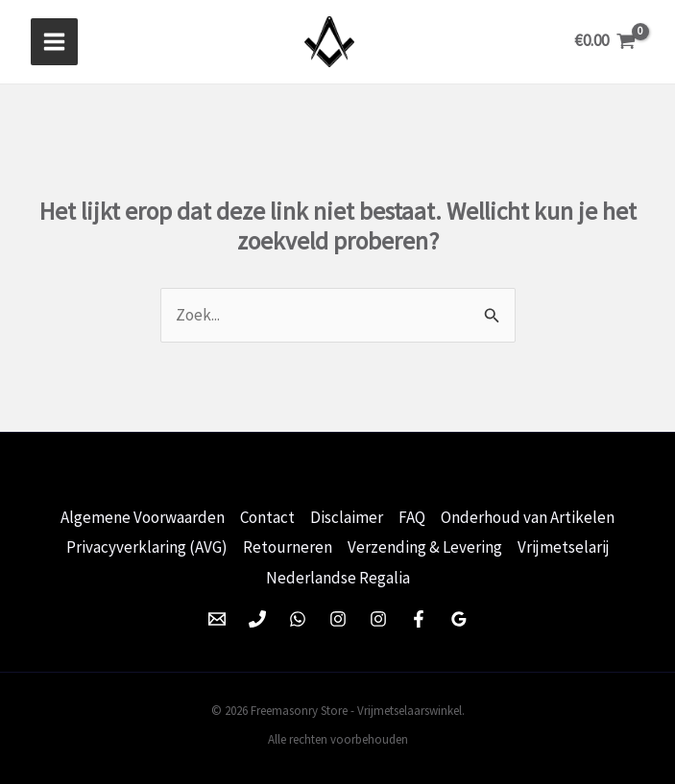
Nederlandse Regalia (338, 574)
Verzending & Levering (425, 544)
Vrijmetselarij (564, 544)
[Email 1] (217, 614)
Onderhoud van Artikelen (528, 514)
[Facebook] (419, 614)
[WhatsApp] (298, 614)
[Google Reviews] (459, 614)
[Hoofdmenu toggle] (54, 41)
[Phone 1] (257, 614)
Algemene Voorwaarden (143, 514)
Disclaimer (347, 514)
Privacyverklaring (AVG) (147, 544)
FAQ (412, 514)
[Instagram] (338, 614)
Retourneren (288, 544)
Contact (267, 514)
